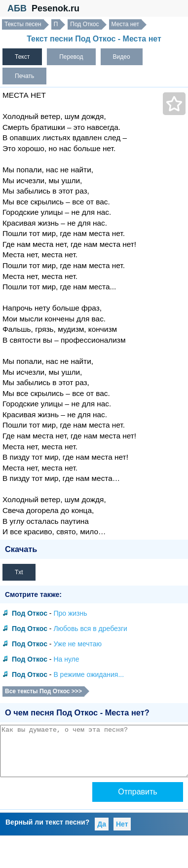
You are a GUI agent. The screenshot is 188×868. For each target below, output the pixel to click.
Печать (24, 76)
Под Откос (84, 24)
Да (102, 824)
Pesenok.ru (56, 8)
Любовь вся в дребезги (90, 629)
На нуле (66, 659)
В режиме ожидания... (89, 674)
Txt (19, 572)
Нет (122, 824)
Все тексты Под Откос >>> (43, 691)
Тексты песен (23, 24)
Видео (122, 57)
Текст (22, 57)
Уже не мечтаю (77, 644)
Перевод (71, 57)
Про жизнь (70, 613)
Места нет (126, 24)
